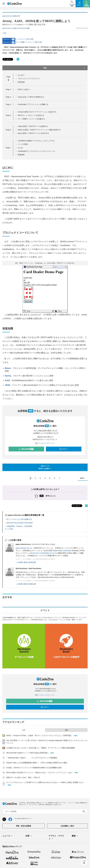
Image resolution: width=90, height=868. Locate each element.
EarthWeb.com (47, 553)
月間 (66, 730)
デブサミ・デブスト (56, 837)
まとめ (20, 148)
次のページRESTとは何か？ (45, 467)
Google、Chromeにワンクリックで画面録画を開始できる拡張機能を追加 (34, 768)
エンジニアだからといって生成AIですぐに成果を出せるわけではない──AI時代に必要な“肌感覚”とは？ (45, 782)
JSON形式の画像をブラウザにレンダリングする (36, 141)
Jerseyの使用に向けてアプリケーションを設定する (37, 112)
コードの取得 (23, 144)
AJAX (7, 380)
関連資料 (21, 155)
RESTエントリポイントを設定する (31, 115)
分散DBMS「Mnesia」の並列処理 (19, 526)
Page (8, 89)
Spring (8, 376)
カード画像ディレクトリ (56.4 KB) (29, 42)
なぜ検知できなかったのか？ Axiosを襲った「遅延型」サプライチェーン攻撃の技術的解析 (41, 748)
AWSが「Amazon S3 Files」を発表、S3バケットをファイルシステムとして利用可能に (39, 735)
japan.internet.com (8, 28)
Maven (8, 368)
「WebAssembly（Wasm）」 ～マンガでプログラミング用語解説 (32, 758)
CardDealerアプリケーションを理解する (33, 104)
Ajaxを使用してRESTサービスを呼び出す (33, 133)
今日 (24, 730)
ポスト (7, 59)
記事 (29, 836)
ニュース (8, 836)
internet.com (34, 553)
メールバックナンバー (45, 443)
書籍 (75, 836)
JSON (7, 385)
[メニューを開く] (4, 4)
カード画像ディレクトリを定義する (31, 119)
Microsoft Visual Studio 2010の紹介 (20, 523)
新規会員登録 (26, 449)
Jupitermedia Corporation (62, 551)
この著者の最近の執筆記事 (26, 562)
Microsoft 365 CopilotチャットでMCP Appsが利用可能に (27, 753)
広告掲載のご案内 (67, 826)
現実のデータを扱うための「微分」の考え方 (23, 777)
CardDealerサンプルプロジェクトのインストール (37, 151)
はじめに (21, 75)
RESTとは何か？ (24, 89)
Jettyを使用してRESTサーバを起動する (33, 126)
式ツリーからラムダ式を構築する (19, 519)
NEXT (83, 478)
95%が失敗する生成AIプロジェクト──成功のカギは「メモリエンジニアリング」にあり (39, 773)
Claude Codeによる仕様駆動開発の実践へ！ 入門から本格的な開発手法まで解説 (37, 763)
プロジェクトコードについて (29, 79)
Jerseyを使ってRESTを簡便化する (31, 97)
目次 (64, 68)
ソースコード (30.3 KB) (25, 39)
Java (5, 33)
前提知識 (21, 82)
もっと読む (9, 529)
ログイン (63, 449)
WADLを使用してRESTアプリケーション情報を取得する (39, 130)
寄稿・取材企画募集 (23, 826)
